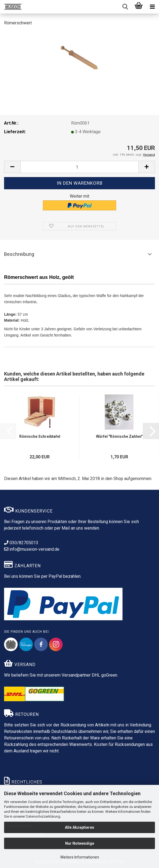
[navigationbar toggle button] (152, 7)
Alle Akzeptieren (79, 827)
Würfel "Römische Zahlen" (119, 436)
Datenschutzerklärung (43, 816)
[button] (12, 167)
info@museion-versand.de (32, 549)
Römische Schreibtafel (40, 436)
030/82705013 (21, 543)
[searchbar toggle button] (125, 7)
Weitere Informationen (80, 857)
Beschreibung (19, 254)
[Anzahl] (79, 167)
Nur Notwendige (80, 843)
